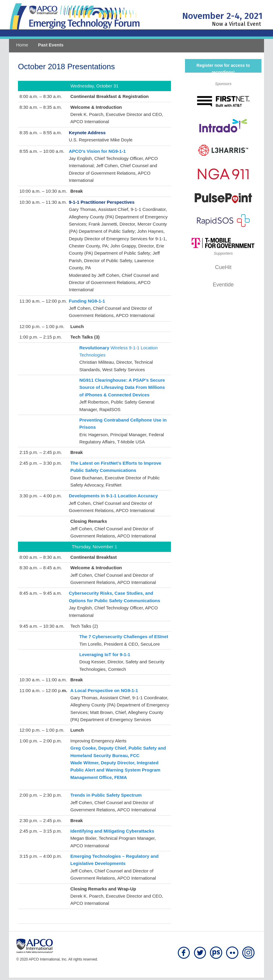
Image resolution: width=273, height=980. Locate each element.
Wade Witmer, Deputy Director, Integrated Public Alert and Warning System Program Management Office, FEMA (115, 770)
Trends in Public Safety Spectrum (106, 795)
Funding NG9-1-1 (87, 301)
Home (22, 45)
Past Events (51, 45)
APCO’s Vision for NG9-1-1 (97, 151)
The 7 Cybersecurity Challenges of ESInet (124, 637)
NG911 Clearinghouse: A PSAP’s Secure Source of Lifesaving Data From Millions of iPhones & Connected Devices (122, 387)
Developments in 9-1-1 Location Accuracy (113, 496)
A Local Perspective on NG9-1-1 (104, 690)
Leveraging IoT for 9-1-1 (105, 654)
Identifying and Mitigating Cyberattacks (112, 831)
